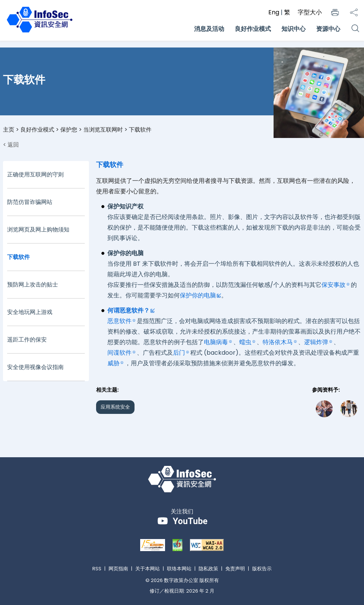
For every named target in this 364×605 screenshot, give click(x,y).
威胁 (113, 363)
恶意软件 (119, 321)
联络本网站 (179, 569)
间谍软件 (119, 353)
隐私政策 (208, 569)
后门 (179, 353)
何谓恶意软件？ (128, 310)
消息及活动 (209, 29)
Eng (275, 12)
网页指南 (118, 569)
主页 (9, 129)
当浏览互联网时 (103, 129)
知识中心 (294, 29)
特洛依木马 (278, 342)
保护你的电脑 (198, 295)
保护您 (69, 129)
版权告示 (262, 569)
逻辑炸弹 (316, 342)
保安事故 (333, 285)
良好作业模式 (253, 29)
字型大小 (310, 12)
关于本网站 (148, 569)
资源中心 (328, 29)
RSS (97, 569)
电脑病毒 (216, 342)
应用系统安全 (115, 407)
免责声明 (235, 569)
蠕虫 (245, 342)
